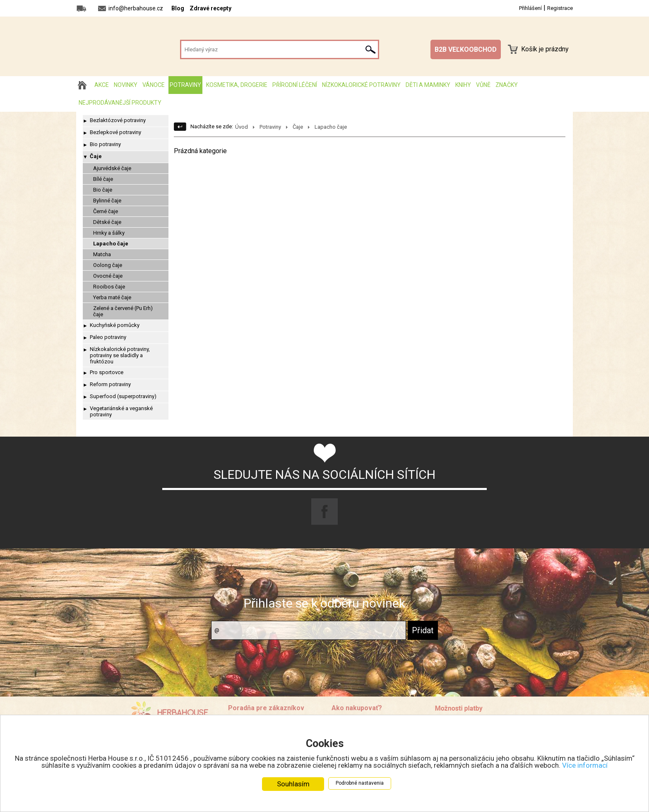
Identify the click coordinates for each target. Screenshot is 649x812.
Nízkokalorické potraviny (361, 85)
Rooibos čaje (109, 287)
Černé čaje (106, 211)
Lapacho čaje (111, 244)
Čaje (96, 156)
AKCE (102, 85)
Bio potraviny (105, 144)
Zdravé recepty (210, 8)
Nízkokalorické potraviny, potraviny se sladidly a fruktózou (120, 355)
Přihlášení (530, 8)
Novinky (126, 85)
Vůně (483, 85)
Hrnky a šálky (109, 233)
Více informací (585, 765)
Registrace (560, 8)
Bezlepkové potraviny (115, 132)
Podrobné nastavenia (360, 783)
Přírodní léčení (295, 85)
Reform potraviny (110, 384)
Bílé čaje (103, 179)
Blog (178, 8)
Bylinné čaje (107, 201)
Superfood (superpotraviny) (123, 396)
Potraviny (185, 85)
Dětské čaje (107, 222)
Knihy (463, 85)
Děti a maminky (428, 85)
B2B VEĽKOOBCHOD (466, 49)
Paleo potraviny (108, 337)
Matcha (102, 254)
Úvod (242, 127)
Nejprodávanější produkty (120, 103)
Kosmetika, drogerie (237, 85)
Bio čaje (103, 190)
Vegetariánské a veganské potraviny (121, 411)
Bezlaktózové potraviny (118, 120)
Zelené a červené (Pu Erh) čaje (123, 311)
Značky (507, 85)
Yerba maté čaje (112, 297)
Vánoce (154, 85)
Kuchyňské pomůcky (115, 325)
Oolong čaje (108, 265)
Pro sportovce (107, 372)
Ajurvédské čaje (112, 168)
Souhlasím (293, 784)
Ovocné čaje (108, 276)
